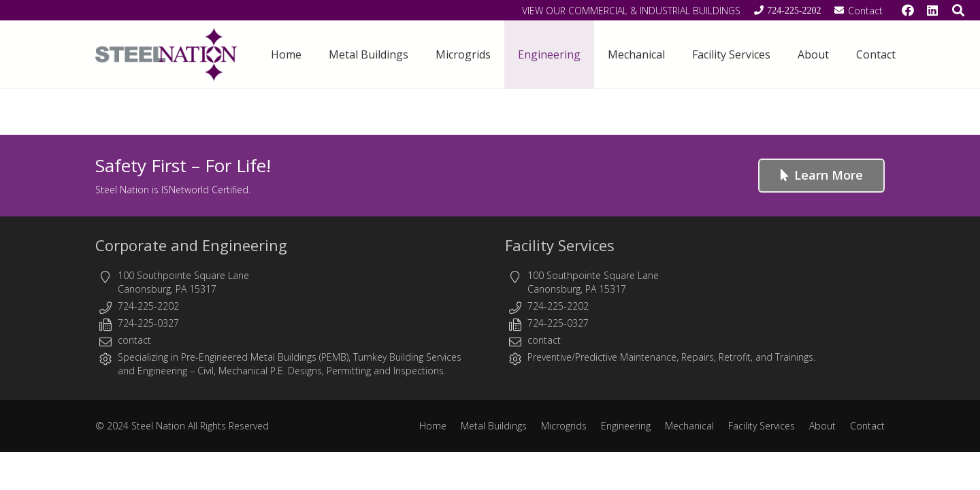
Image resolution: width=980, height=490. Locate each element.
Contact (867, 426)
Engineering (162, 371)
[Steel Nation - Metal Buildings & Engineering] (166, 54)
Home (433, 426)
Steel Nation (158, 426)
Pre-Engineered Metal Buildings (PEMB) (265, 357)
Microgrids (564, 426)
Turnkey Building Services (407, 357)
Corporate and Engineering (191, 245)
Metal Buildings (494, 426)
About (822, 426)
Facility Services (560, 245)
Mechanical (689, 426)
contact (134, 340)
